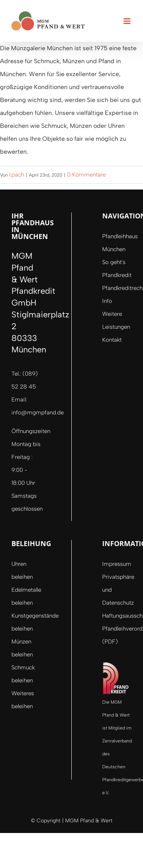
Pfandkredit (117, 275)
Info (107, 301)
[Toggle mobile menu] (128, 21)
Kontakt (112, 340)
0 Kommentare (86, 175)
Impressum (117, 564)
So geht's (114, 262)
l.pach (17, 175)
